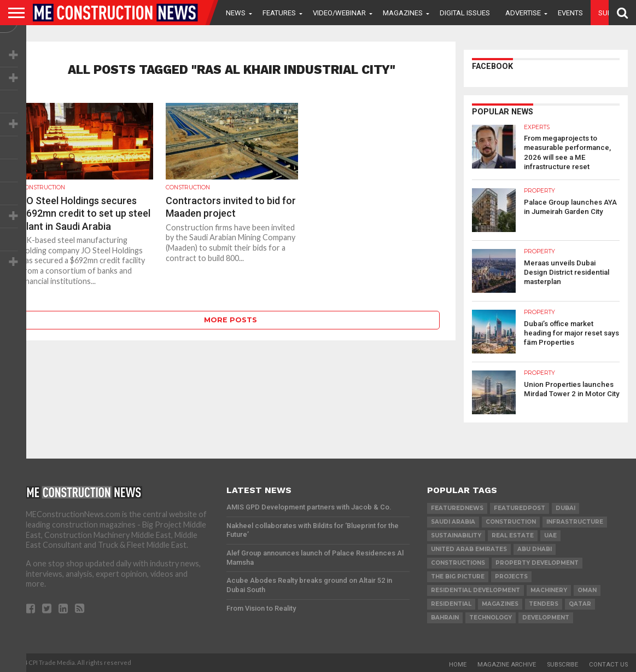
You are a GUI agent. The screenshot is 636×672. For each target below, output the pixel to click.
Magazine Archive (507, 664)
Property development (537, 562)
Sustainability (456, 534)
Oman (587, 589)
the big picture (458, 575)
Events (570, 13)
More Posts (231, 320)
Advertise (523, 13)
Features (279, 13)
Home (458, 664)
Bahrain (445, 616)
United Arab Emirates (469, 548)
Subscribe (562, 664)
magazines (500, 603)
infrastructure (575, 521)
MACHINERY (549, 589)
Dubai (565, 507)
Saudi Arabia (453, 521)
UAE (550, 534)
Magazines (403, 13)
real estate (513, 534)
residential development (475, 589)
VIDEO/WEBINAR (339, 13)
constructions (458, 562)
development (546, 616)
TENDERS (544, 603)
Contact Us (608, 664)
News (236, 13)
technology (491, 616)
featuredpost (520, 507)
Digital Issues (465, 13)
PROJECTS (511, 575)
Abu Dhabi (535, 548)
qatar (580, 603)
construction (511, 521)
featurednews (457, 507)
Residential (451, 603)
